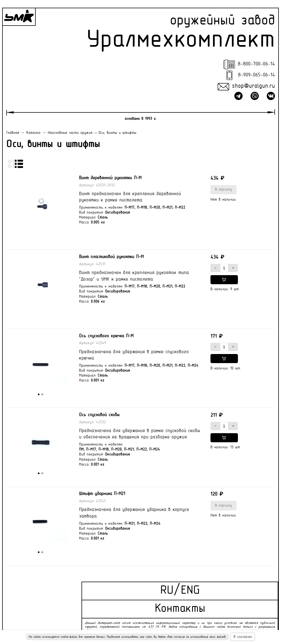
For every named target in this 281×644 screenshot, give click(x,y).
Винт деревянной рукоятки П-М (110, 178)
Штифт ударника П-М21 (102, 494)
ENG (190, 591)
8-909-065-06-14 (256, 75)
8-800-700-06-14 (256, 64)
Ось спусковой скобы (99, 415)
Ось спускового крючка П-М (106, 336)
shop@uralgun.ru (253, 86)
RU (167, 591)
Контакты (180, 609)
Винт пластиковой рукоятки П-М (111, 257)
